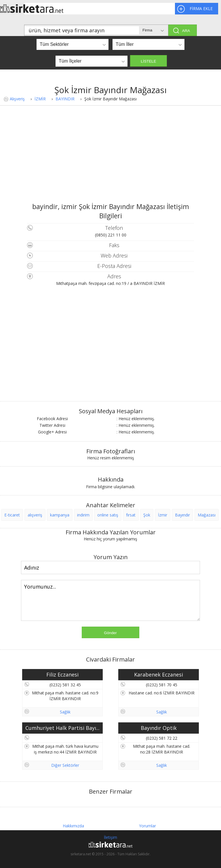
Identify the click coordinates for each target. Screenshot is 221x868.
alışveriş (35, 515)
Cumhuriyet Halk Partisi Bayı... (62, 728)
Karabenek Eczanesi (159, 675)
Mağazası (207, 515)
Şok (147, 515)
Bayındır (182, 515)
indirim (83, 515)
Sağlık (65, 712)
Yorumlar (147, 826)
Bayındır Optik (159, 728)
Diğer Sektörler (65, 765)
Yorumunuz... (110, 600)
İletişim (110, 837)
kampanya (60, 515)
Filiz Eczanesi (62, 675)
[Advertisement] (110, 159)
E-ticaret (12, 515)
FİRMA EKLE (201, 9)
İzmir (163, 515)
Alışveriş (17, 99)
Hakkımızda (73, 826)
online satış (108, 515)
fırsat (131, 515)
